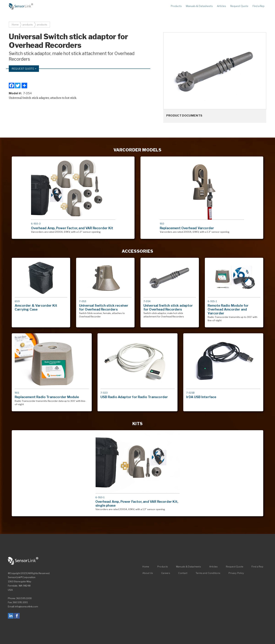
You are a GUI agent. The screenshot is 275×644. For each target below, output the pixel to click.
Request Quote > (24, 69)
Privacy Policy (236, 573)
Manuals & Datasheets (199, 6)
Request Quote (239, 6)
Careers (166, 573)
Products (176, 6)
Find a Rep (259, 6)
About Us (148, 573)
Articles (222, 6)
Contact (183, 573)
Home (21, 6)
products (28, 25)
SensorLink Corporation (23, 561)
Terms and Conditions (208, 573)
